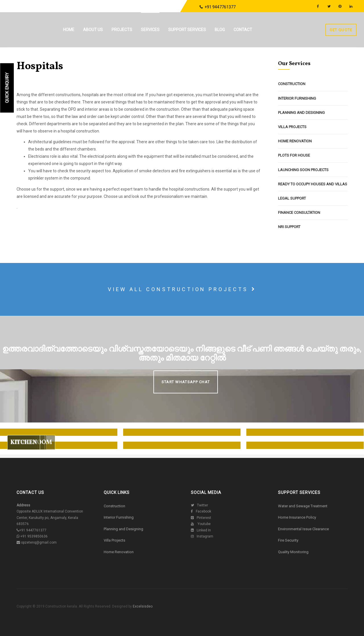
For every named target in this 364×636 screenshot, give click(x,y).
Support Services (187, 30)
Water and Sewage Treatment (303, 506)
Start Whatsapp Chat (186, 382)
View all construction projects (182, 289)
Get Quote (341, 30)
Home (69, 30)
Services (150, 30)
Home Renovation (295, 141)
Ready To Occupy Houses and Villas (313, 184)
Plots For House (294, 155)
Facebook (201, 511)
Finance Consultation (299, 213)
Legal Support (292, 198)
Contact (243, 30)
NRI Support (289, 227)
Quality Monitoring (293, 552)
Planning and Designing (301, 113)
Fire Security (288, 540)
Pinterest (201, 518)
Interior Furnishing (297, 98)
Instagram (202, 536)
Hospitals (40, 67)
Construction (292, 84)
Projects (122, 30)
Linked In (201, 530)
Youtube (201, 524)
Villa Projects (292, 127)
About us (93, 30)
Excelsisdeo (142, 606)
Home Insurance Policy (297, 517)
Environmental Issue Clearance (303, 529)
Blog (220, 30)
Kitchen (24, 454)
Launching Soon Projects (303, 170)
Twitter (199, 505)
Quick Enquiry (7, 88)
